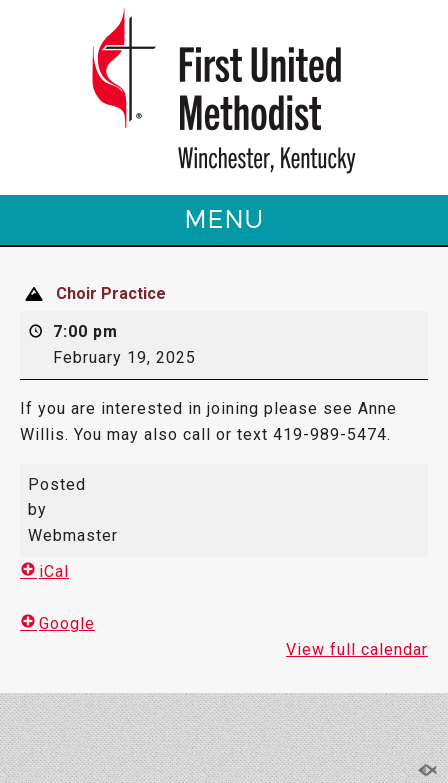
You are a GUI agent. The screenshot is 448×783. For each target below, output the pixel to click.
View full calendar (357, 649)
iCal (44, 571)
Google (57, 623)
